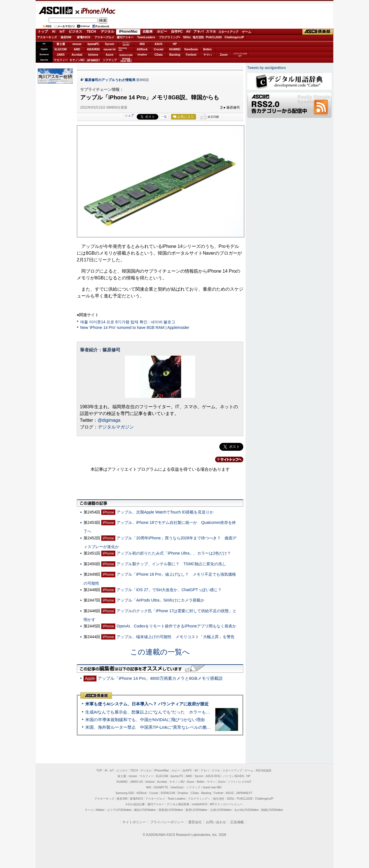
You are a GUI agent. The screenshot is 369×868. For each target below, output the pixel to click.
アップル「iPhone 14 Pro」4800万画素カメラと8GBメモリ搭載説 (160, 678)
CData (158, 55)
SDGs (187, 37)
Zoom (224, 55)
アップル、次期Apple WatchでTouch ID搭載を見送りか (165, 512)
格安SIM (66, 37)
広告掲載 (237, 822)
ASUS (159, 44)
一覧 (164, 117)
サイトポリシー (134, 822)
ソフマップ (110, 60)
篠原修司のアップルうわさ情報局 (110, 80)
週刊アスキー (125, 37)
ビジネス (75, 32)
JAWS (60, 55)
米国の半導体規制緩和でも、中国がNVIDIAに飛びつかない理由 (145, 720)
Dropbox (142, 55)
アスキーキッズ (47, 37)
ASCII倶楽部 (318, 32)
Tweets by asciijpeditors (266, 68)
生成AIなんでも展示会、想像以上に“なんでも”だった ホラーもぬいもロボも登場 (162, 712)
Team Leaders (176, 799)
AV (188, 32)
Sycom (110, 44)
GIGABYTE (110, 50)
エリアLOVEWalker (119, 810)
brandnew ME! (126, 60)
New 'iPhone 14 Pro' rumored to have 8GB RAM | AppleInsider (135, 328)
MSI (142, 44)
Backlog (175, 55)
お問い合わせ (216, 822)
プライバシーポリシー (167, 822)
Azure (110, 55)
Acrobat (77, 55)
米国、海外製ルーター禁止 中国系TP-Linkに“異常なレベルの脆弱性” (151, 727)
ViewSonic (191, 49)
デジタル (107, 32)
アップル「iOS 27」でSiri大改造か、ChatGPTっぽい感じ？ (169, 590)
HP (175, 44)
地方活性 (198, 37)
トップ (43, 32)
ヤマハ (208, 55)
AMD (77, 49)
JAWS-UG (137, 782)
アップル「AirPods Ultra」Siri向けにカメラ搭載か (160, 600)
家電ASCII (84, 37)
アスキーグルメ (104, 37)
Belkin (207, 49)
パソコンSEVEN (126, 44)
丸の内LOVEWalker (247, 810)
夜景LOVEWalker (196, 810)
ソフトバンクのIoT (240, 55)
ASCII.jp (56, 10)
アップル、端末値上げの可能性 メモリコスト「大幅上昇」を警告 (175, 637)
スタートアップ (228, 32)
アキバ (199, 32)
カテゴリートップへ (226, 459)
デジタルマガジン (116, 427)
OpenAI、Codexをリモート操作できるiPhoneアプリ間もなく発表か (176, 626)
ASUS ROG (93, 49)
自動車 (148, 32)
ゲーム (247, 32)
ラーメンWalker (95, 810)
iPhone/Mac (96, 11)
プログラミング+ (170, 37)
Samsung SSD (125, 793)
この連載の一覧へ (160, 652)
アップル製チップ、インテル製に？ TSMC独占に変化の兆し (171, 564)
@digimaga (109, 420)
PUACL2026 (214, 37)
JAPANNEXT (93, 60)
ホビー (162, 32)
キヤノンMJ (77, 60)
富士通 (61, 44)
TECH (91, 32)
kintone (93, 55)
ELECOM (61, 49)
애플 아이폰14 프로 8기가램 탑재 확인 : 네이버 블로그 (128, 322)
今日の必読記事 (135, 804)
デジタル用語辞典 (178, 804)
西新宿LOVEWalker (171, 810)
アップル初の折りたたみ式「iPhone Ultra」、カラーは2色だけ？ (174, 553)
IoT (62, 32)
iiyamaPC (93, 44)
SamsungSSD (122, 49)
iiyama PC (177, 776)
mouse (77, 44)
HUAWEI (175, 49)
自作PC (177, 32)
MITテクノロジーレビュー (226, 804)
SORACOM (168, 793)
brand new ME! (212, 787)
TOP (99, 771)
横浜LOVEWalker (145, 810)
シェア (130, 115)
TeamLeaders (146, 37)
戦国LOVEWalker (272, 810)
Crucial (159, 49)
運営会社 (195, 822)
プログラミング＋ (199, 799)
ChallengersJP (234, 37)
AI (54, 32)
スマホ (211, 32)
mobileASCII (200, 804)
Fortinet (191, 55)
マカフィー (61, 60)
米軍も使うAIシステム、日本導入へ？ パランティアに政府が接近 (147, 704)
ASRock (142, 49)
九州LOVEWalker (221, 810)
